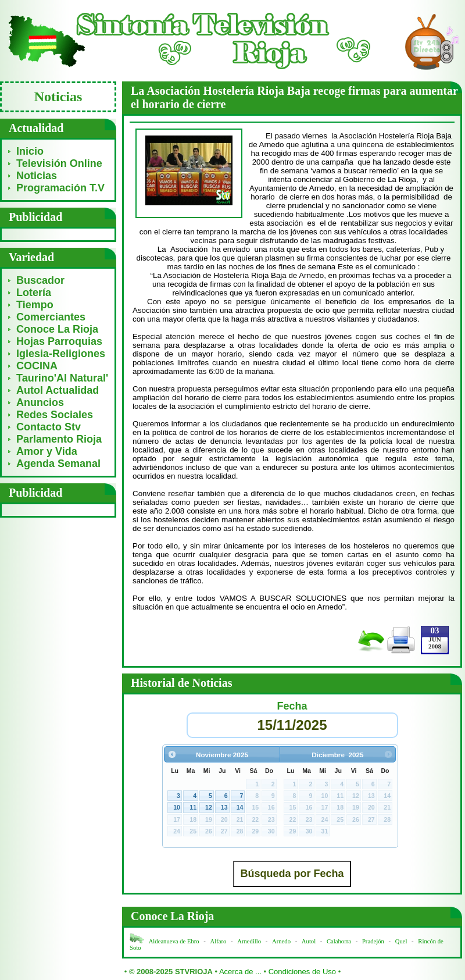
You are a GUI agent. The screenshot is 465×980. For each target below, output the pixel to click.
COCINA (37, 366)
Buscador (40, 280)
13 (224, 807)
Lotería (34, 293)
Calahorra (339, 941)
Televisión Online (59, 163)
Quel (401, 941)
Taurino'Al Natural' (62, 378)
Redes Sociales (55, 415)
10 (177, 807)
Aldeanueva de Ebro (174, 941)
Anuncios (40, 402)
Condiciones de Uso (302, 972)
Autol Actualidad (58, 390)
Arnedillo (249, 941)
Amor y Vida (47, 451)
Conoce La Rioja (57, 329)
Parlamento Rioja (59, 439)
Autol (310, 941)
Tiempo (35, 305)
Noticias (37, 176)
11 (193, 807)
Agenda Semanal (58, 464)
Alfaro (219, 941)
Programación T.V (60, 188)
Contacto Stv (49, 427)
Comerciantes (51, 317)
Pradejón (373, 941)
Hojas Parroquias (59, 341)
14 (240, 807)
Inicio (30, 151)
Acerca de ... (240, 972)
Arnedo (281, 941)
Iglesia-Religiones (61, 354)
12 (209, 807)
